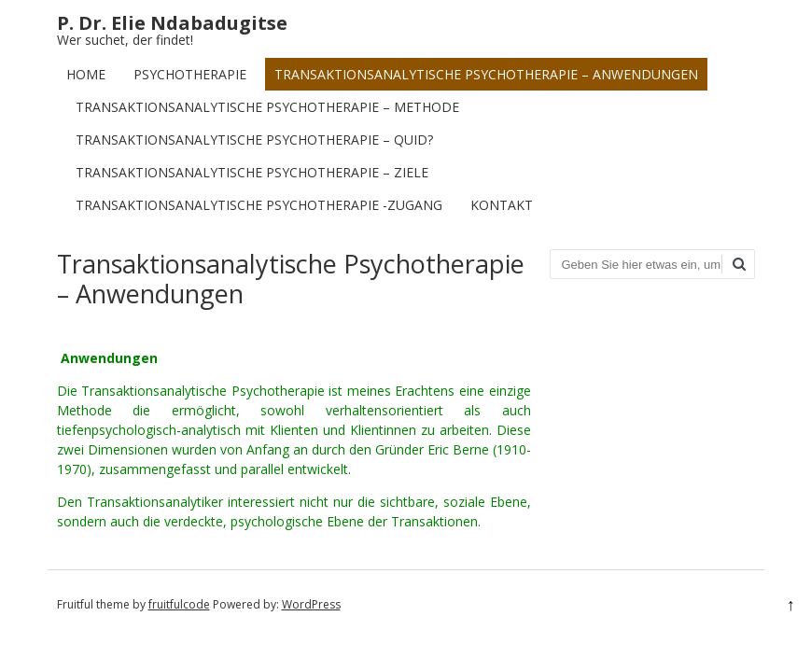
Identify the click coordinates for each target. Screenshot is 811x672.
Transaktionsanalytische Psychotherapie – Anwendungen (486, 74)
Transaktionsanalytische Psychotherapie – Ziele (252, 172)
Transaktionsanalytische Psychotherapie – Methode (267, 107)
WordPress (311, 604)
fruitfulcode (179, 604)
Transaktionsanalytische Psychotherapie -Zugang (259, 205)
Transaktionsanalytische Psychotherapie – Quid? (254, 140)
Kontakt (502, 205)
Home (86, 74)
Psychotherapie (190, 74)
